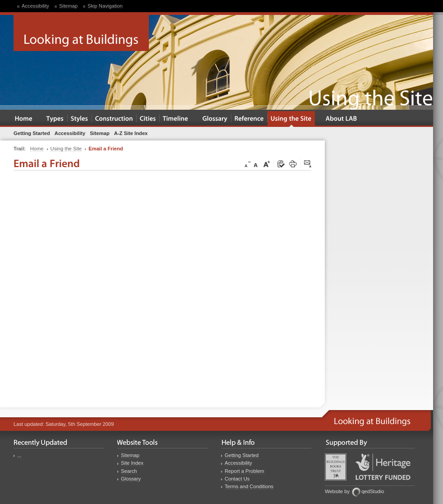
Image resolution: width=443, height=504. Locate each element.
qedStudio (373, 491)
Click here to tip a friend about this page (308, 164)
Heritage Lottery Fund (383, 467)
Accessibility (35, 6)
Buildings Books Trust (336, 467)
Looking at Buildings (81, 33)
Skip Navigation (105, 6)
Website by (337, 491)
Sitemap (68, 6)
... (19, 455)
